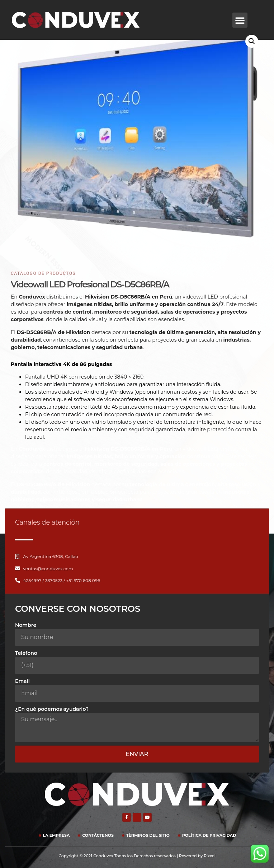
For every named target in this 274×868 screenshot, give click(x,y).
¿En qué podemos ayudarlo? (52, 709)
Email (22, 681)
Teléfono (26, 653)
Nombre (26, 625)
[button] (240, 20)
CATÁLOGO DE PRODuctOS (43, 273)
